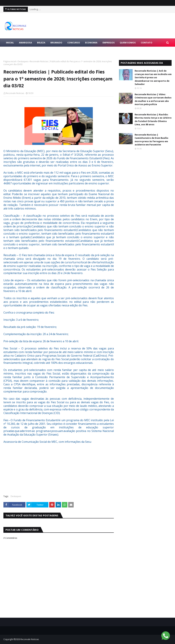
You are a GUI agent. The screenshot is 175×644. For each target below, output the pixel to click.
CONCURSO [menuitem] (74, 43)
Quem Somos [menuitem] (128, 43)
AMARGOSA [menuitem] (25, 43)
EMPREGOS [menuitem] (109, 43)
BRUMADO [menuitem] (56, 43)
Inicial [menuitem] (10, 43)
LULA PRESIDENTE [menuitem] (16, 51)
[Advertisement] (59, 467)
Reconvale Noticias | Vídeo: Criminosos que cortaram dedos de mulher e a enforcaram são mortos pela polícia (153, 99)
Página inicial (10, 61)
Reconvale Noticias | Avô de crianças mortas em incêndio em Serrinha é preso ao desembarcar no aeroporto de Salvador (153, 77)
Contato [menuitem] (147, 43)
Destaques (23, 61)
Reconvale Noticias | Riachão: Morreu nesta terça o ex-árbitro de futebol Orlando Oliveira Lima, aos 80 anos (153, 120)
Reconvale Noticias (15, 93)
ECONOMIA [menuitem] (91, 43)
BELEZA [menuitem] (41, 43)
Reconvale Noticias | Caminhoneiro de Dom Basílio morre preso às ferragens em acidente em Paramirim (152, 140)
